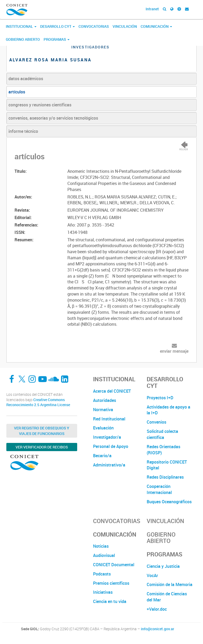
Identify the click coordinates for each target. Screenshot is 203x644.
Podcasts (102, 574)
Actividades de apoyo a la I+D (169, 410)
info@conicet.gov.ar (158, 629)
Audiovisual (104, 555)
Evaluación (103, 428)
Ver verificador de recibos (42, 447)
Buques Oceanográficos (169, 502)
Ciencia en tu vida (110, 601)
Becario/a (102, 456)
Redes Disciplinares (165, 477)
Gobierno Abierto (23, 39)
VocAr (152, 575)
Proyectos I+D (160, 398)
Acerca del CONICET (112, 391)
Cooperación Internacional (159, 489)
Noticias (101, 546)
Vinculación (125, 26)
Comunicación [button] (156, 26)
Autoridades (105, 400)
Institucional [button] (21, 26)
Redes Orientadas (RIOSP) (163, 450)
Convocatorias (94, 26)
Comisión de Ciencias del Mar (167, 597)
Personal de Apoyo (111, 446)
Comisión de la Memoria (170, 584)
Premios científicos (111, 583)
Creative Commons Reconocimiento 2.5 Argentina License (38, 402)
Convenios (156, 422)
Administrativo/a (109, 465)
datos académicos (26, 79)
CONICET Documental (114, 565)
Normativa (103, 410)
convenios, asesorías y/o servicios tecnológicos (53, 118)
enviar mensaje (174, 351)
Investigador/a (107, 437)
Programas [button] (57, 39)
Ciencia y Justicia (163, 566)
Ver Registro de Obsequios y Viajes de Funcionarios (42, 431)
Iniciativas (103, 592)
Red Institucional (109, 419)
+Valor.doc (157, 609)
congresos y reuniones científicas (40, 105)
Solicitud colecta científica (162, 434)
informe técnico (23, 131)
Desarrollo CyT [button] (57, 26)
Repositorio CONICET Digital (167, 465)
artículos (17, 92)
